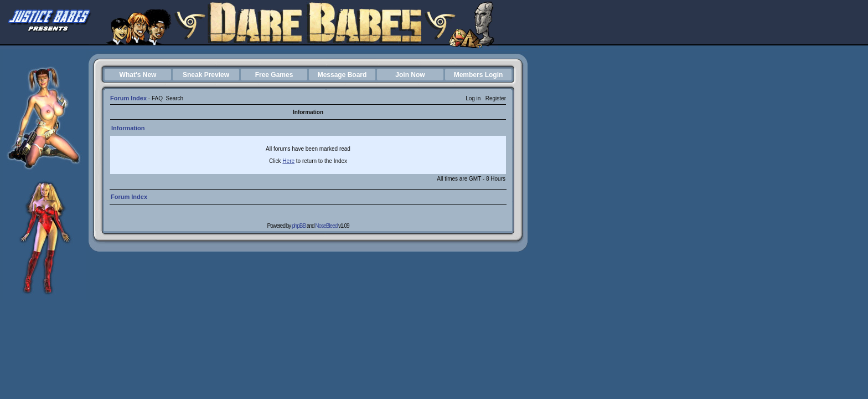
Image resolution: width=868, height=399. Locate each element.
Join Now (410, 75)
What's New (138, 75)
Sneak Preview (206, 75)
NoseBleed (326, 226)
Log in (473, 98)
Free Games (274, 75)
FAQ (157, 98)
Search (174, 98)
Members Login (479, 75)
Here (288, 161)
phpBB (299, 226)
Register (496, 98)
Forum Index (128, 98)
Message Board (342, 75)
